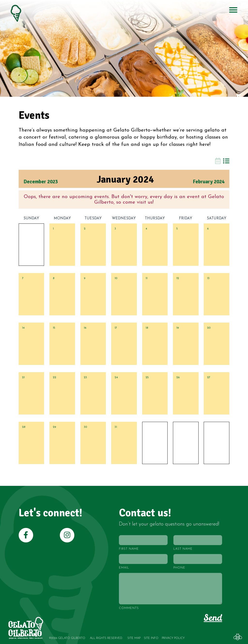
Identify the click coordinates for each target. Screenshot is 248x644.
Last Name (183, 549)
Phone (179, 568)
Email (124, 568)
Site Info (151, 638)
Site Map (134, 638)
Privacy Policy (173, 638)
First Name (129, 549)
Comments (129, 608)
